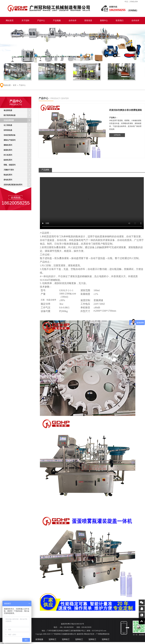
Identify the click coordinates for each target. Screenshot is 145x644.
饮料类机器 (17, 130)
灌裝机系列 (17, 145)
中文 (126, 2)
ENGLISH (134, 2)
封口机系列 (17, 155)
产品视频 (57, 20)
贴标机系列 (17, 160)
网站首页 (10, 20)
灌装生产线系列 (17, 140)
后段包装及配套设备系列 (17, 185)
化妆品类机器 (17, 120)
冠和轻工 (53, 639)
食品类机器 (17, 110)
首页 (15, 85)
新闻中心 (104, 20)
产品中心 (41, 20)
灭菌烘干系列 (17, 170)
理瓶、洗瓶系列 (17, 165)
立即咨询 (117, 135)
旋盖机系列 (17, 150)
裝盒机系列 (17, 175)
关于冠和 (25, 20)
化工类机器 (17, 125)
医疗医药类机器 (17, 115)
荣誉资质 (88, 20)
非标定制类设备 (17, 135)
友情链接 (39, 639)
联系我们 (120, 20)
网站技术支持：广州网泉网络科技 (97, 634)
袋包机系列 (17, 180)
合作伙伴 (72, 20)
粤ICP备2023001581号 (76, 624)
